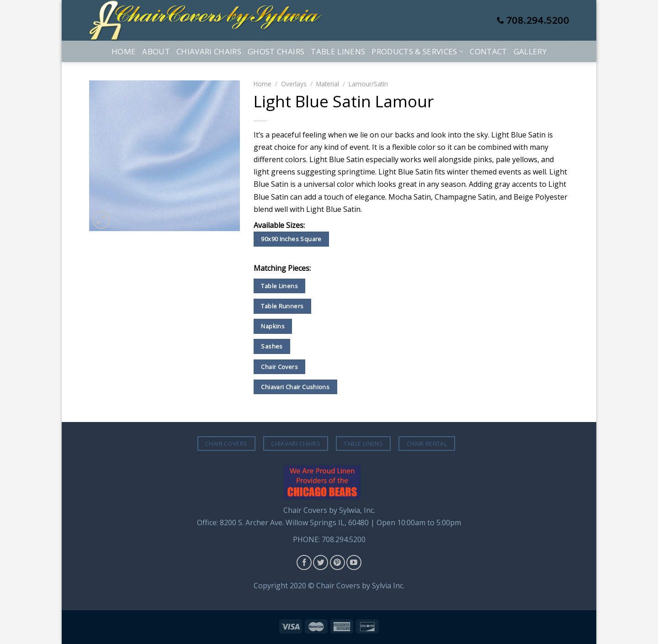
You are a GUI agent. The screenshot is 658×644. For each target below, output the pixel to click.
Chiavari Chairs (209, 51)
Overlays (294, 84)
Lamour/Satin (368, 84)
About (156, 51)
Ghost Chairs (276, 51)
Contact (488, 51)
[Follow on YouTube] (354, 562)
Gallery (530, 51)
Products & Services (417, 51)
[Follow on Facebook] (304, 562)
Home (124, 51)
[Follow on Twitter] (321, 562)
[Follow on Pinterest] (337, 562)
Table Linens (338, 51)
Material (328, 84)
